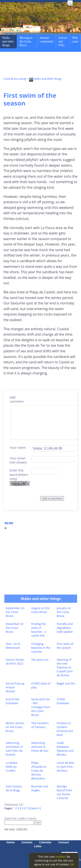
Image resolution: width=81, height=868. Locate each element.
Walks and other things (8, 41)
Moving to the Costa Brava (26, 41)
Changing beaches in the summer (41, 648)
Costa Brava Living (14, 79)
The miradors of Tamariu (40, 725)
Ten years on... (41, 660)
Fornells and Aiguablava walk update (65, 628)
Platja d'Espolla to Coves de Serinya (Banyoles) (39, 770)
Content (27, 842)
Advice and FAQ (63, 41)
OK (72, 864)
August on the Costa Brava (40, 610)
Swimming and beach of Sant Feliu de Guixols (14, 749)
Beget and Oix (66, 683)
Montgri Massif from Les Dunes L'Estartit (64, 792)
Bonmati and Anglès (40, 788)
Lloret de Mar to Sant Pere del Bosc (65, 767)
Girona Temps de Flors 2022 (15, 662)
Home (11, 842)
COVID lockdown (63, 701)
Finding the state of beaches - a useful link (38, 630)
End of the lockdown (13, 701)
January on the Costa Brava (64, 612)
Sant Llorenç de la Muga (14, 788)
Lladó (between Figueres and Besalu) (65, 749)
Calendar (45, 842)
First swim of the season (65, 646)
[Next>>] (36, 808)
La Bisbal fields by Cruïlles (12, 767)
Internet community (47, 40)
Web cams (75, 40)
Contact (64, 842)
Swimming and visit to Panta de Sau (40, 747)
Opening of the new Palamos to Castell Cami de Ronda (65, 667)
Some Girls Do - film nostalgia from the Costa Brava (41, 707)
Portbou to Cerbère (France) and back (65, 729)
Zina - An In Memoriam (13, 646)
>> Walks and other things (43, 79)
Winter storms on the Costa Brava (15, 727)
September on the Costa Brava (15, 612)
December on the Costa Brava (15, 628)
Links (38, 846)
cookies (61, 857)
